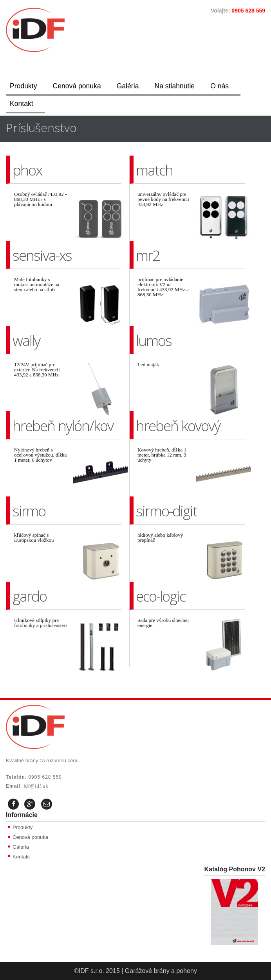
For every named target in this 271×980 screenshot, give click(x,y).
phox (27, 170)
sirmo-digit (166, 511)
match (154, 170)
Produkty (23, 86)
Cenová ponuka (77, 86)
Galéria (128, 86)
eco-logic (161, 596)
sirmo (29, 511)
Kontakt (22, 104)
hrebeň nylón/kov (63, 426)
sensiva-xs (42, 255)
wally (26, 340)
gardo (30, 596)
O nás (220, 86)
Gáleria (21, 847)
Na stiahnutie (174, 86)
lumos (154, 340)
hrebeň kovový (178, 426)
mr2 (148, 255)
